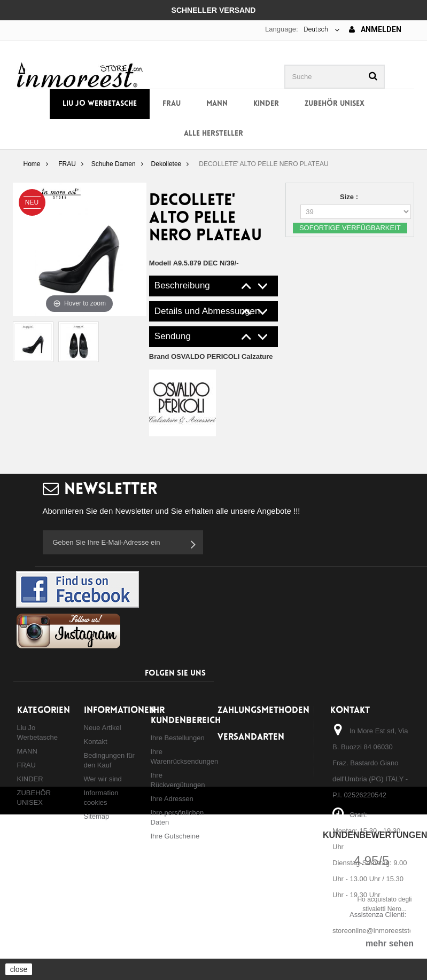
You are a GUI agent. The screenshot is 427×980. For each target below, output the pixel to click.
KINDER (266, 104)
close (19, 969)
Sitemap (97, 816)
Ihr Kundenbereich (186, 716)
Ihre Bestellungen (178, 738)
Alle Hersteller (213, 134)
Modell (160, 263)
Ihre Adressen (172, 799)
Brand (211, 356)
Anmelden (375, 29)
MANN (217, 104)
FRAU (172, 104)
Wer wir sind (103, 779)
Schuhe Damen (114, 164)
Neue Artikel (103, 728)
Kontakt (96, 742)
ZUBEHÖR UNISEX (335, 104)
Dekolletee (166, 164)
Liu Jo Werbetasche (100, 104)
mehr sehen (390, 943)
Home (32, 164)
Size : (350, 197)
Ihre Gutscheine (175, 836)
